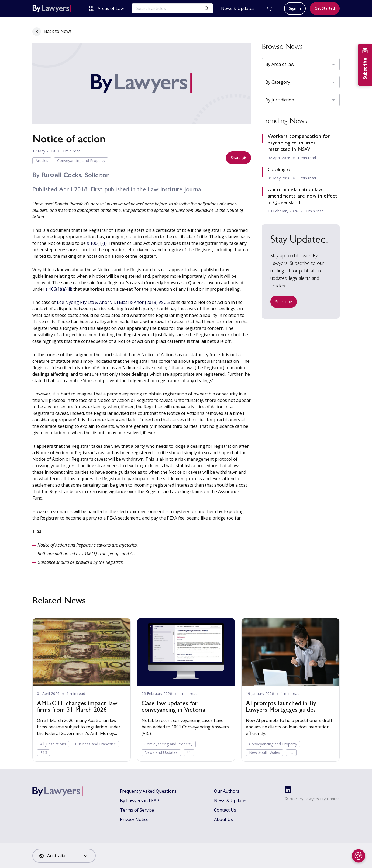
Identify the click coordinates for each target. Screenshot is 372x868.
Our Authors (227, 791)
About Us (223, 819)
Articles (42, 160)
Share (238, 157)
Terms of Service (137, 810)
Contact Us (225, 810)
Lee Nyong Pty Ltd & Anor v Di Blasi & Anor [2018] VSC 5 (113, 302)
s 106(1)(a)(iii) (59, 289)
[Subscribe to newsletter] (365, 65)
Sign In (295, 8)
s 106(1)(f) (97, 243)
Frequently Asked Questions (148, 791)
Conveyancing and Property (81, 160)
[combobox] (64, 856)
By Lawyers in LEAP (139, 801)
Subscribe (284, 302)
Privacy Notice (134, 819)
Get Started (325, 8)
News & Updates (238, 9)
